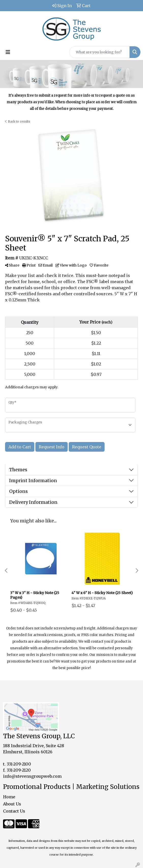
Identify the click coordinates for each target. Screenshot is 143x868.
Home (9, 797)
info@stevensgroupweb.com (32, 776)
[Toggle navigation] (8, 52)
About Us (12, 804)
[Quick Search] (99, 52)
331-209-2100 (19, 764)
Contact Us (14, 811)
